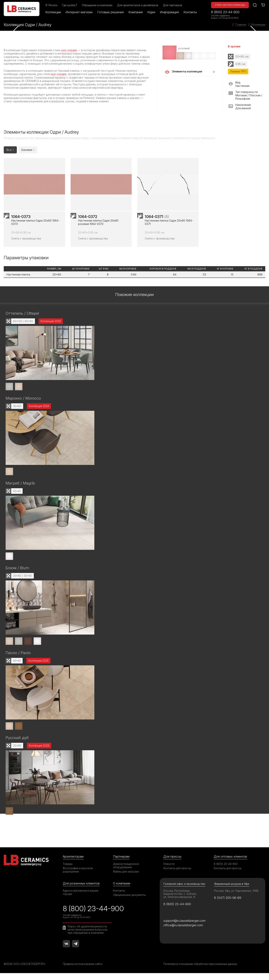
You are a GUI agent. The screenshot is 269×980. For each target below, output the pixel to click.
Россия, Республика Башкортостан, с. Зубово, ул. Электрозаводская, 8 (180, 900)
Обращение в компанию (98, 5)
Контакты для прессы (177, 874)
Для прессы (172, 863)
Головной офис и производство (184, 890)
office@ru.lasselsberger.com (183, 932)
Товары (68, 870)
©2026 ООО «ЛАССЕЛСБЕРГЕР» (25, 971)
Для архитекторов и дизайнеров (138, 5)
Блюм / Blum (17, 575)
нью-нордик (69, 50)
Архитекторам (73, 863)
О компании (122, 890)
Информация (170, 12)
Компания (136, 12)
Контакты (190, 12)
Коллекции (54, 12)
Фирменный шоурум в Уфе (232, 890)
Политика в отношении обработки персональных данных (200, 971)
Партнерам (121, 863)
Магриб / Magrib (20, 490)
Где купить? (70, 5)
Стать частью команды (230, 5)
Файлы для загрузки (126, 878)
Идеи (152, 12)
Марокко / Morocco (23, 405)
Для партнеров (173, 5)
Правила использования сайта (82, 971)
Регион (52, 5)
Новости (169, 870)
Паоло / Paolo (18, 659)
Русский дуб (17, 744)
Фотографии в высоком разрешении (78, 876)
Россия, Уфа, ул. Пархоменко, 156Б (236, 897)
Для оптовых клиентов (230, 863)
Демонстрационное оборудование (126, 872)
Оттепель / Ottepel (22, 320)
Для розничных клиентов (81, 890)
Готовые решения (111, 12)
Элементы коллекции (183, 72)
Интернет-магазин (79, 12)
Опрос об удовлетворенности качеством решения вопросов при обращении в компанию (88, 936)
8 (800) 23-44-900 (225, 12)
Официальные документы (129, 901)
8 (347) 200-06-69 (228, 904)
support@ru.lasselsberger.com (184, 927)
